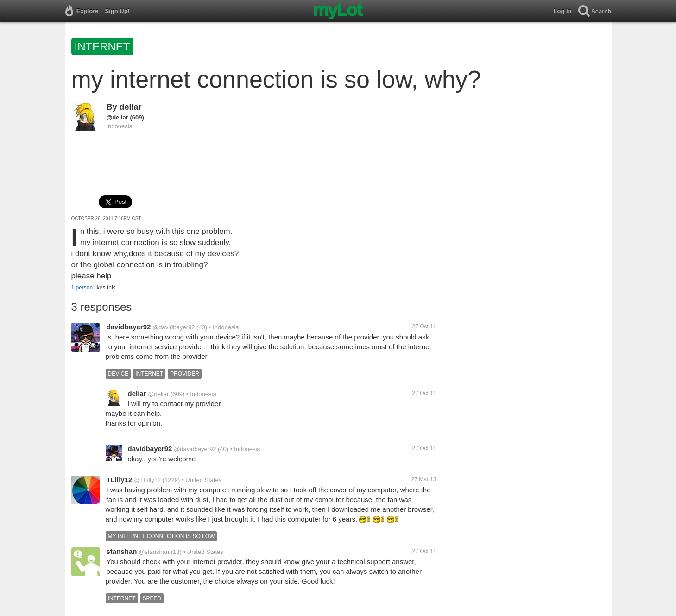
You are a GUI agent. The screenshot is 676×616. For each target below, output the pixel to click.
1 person (82, 288)
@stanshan (154, 552)
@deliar (117, 117)
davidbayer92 (129, 327)
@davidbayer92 (174, 327)
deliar (131, 107)
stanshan (122, 551)
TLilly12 (120, 480)
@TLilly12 (147, 480)
